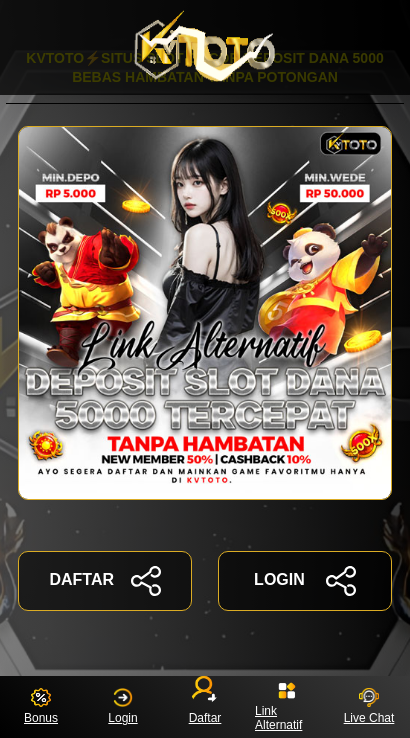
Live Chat (369, 706)
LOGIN (305, 581)
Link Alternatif (278, 706)
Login (122, 706)
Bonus (41, 706)
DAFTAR (104, 581)
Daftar (205, 703)
